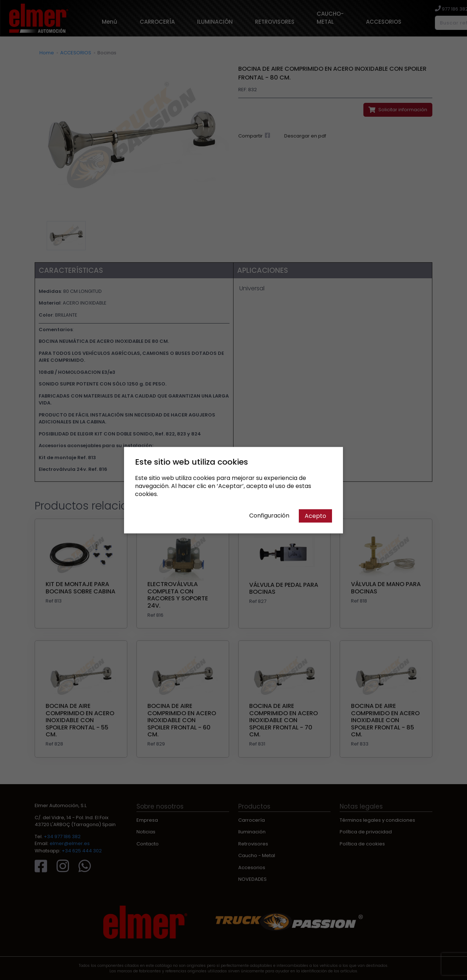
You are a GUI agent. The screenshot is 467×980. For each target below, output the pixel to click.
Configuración (269, 515)
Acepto (315, 516)
